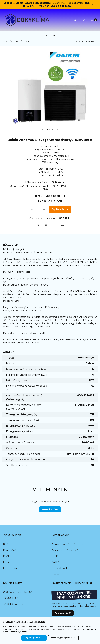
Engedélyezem (34, 638)
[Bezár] (93, 5)
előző (79, 41)
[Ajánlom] (46, 225)
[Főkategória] (4, 41)
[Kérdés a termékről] (63, 225)
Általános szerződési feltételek (68, 544)
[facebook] (46, 36)
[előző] (42, 130)
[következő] (58, 130)
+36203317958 (11, 598)
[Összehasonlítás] (54, 225)
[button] (57, 20)
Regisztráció (10, 550)
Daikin (26, 41)
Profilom (8, 556)
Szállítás (56, 562)
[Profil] (84, 20)
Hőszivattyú (14, 41)
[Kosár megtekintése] (94, 20)
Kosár (6, 562)
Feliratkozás (63, 613)
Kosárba (60, 210)
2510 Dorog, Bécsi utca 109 (18, 592)
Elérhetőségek (60, 568)
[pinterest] (54, 36)
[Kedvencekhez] (38, 225)
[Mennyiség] (38, 210)
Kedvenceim (10, 568)
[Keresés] (75, 20)
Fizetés (56, 556)
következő (91, 41)
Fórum (55, 574)
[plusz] (44, 210)
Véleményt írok (50, 509)
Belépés (7, 544)
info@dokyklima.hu (13, 604)
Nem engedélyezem (63, 638)
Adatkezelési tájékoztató (65, 550)
